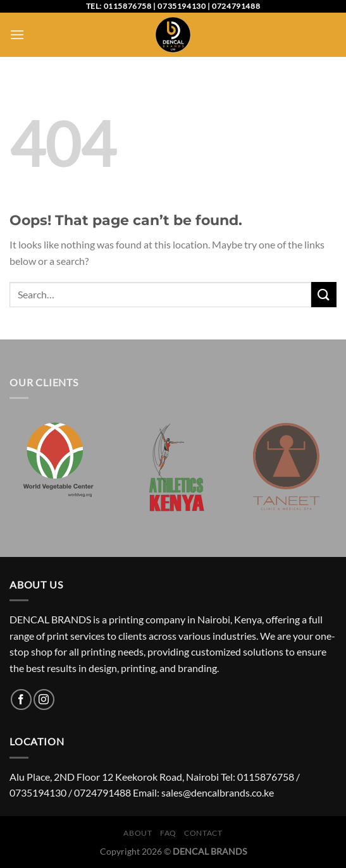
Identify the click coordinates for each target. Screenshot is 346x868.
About (138, 833)
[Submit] (324, 294)
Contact (203, 833)
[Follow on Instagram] (44, 700)
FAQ (168, 833)
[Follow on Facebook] (21, 700)
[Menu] (17, 34)
